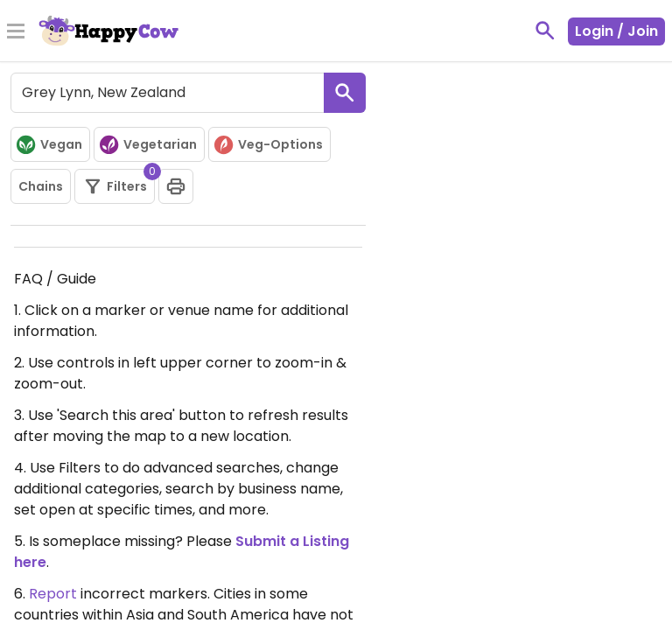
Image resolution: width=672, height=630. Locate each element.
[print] (176, 186)
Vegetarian (147, 145)
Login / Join (616, 31)
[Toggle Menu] (16, 32)
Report (53, 594)
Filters (119, 183)
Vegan (49, 145)
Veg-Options (268, 145)
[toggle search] (545, 31)
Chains (41, 186)
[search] (345, 93)
